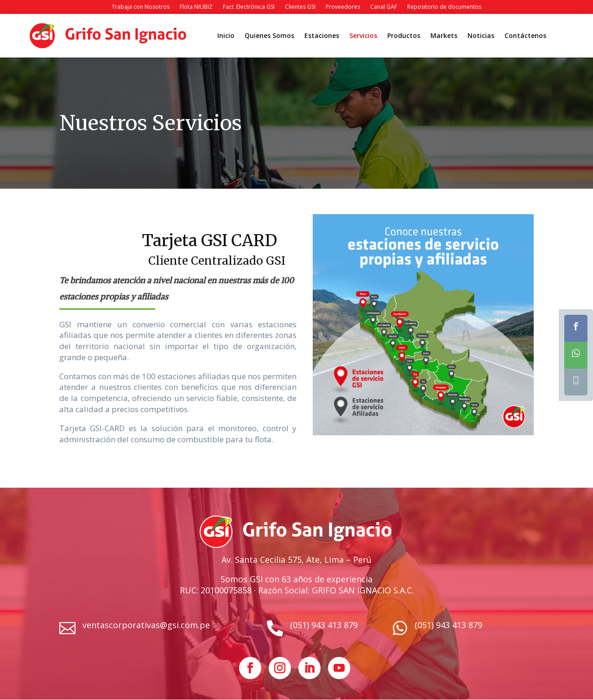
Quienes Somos (269, 36)
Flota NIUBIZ (196, 7)
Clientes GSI (300, 7)
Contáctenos (525, 36)
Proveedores (343, 7)
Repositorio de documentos (444, 7)
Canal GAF (384, 7)
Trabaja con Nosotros (141, 7)
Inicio (226, 36)
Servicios (363, 36)
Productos (404, 36)
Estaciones (322, 36)
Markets (444, 36)
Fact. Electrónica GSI (249, 7)
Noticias (481, 36)
